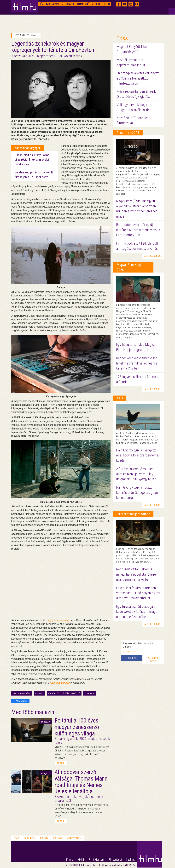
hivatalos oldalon (60, 683)
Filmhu (70, 860)
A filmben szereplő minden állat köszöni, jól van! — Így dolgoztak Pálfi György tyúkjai (137, 474)
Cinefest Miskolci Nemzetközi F (64, 693)
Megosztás (20, 701)
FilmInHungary (96, 860)
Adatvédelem (74, 838)
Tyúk (120, 398)
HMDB (81, 860)
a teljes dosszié (153, 256)
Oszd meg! (133, 658)
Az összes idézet (153, 660)
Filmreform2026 (128, 133)
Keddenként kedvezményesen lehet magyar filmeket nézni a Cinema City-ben (137, 363)
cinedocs (90, 693)
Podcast (68, 4)
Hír (41, 4)
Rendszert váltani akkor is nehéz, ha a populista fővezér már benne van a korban (137, 574)
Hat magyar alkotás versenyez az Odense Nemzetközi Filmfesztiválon (138, 78)
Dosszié (83, 4)
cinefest (39, 693)
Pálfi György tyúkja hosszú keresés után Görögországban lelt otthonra (137, 493)
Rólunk (44, 838)
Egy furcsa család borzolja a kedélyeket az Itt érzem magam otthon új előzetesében (138, 612)
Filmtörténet (115, 860)
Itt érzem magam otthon (133, 514)
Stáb (16, 838)
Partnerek (30, 838)
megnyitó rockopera (57, 620)
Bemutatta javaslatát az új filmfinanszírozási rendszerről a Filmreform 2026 (138, 230)
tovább (61, 763)
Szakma (131, 860)
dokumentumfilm (22, 693)
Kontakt (58, 838)
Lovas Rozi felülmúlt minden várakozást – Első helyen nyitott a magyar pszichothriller (138, 593)
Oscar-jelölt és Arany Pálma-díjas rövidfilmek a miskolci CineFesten (32, 160)
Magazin (52, 4)
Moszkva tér (129, 652)
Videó (96, 4)
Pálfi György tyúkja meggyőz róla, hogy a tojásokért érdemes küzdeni (138, 455)
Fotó (106, 4)
